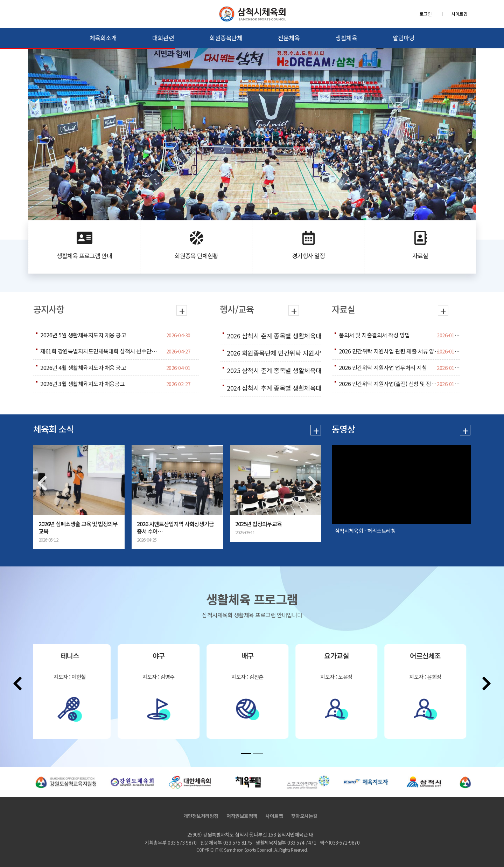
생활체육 (346, 38)
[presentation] (42, 483)
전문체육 (289, 38)
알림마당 (404, 38)
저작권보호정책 (242, 816)
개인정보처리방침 (201, 816)
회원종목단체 (226, 38)
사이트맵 (459, 14)
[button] (246, 753)
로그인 (426, 14)
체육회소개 (103, 38)
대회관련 (163, 38)
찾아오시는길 (304, 816)
